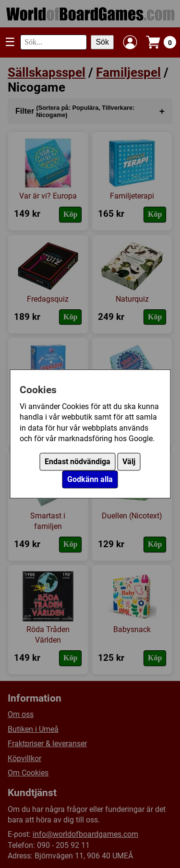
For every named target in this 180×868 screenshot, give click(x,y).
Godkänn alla (90, 480)
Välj (129, 462)
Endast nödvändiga (78, 462)
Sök (102, 42)
